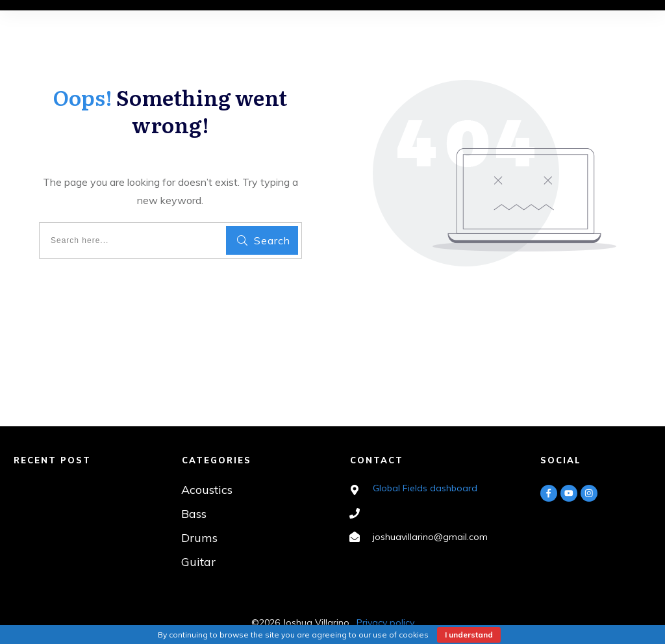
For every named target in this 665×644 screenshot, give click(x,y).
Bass (194, 514)
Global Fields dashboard (425, 488)
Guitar (198, 562)
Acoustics (207, 490)
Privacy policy (385, 623)
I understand (469, 635)
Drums (199, 538)
